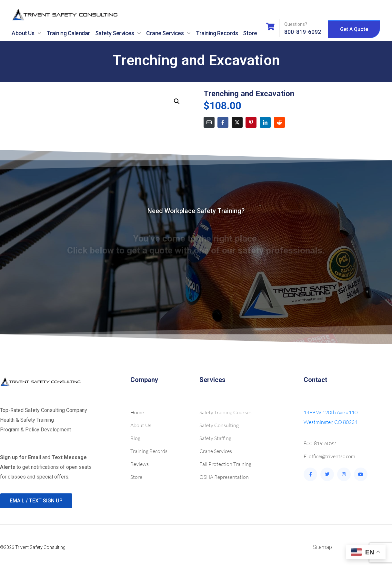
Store (250, 33)
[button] (177, 101)
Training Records (217, 33)
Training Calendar (68, 33)
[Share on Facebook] (223, 122)
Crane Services (168, 33)
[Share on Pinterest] (251, 122)
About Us (26, 33)
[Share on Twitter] (237, 122)
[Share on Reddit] (279, 122)
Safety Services (118, 33)
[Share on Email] (209, 122)
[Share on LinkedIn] (265, 122)
